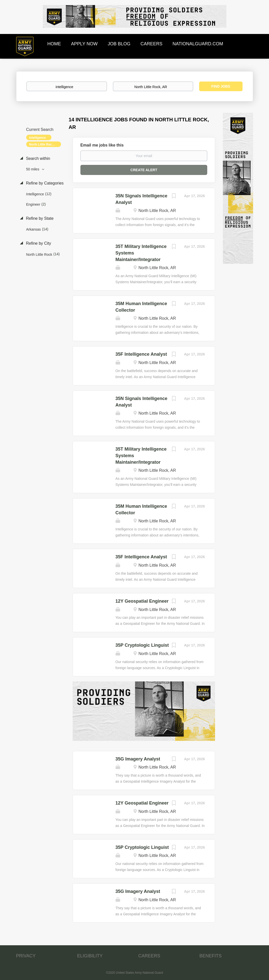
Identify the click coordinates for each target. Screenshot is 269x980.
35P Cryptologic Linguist (142, 645)
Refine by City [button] (38, 243)
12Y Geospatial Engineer (142, 601)
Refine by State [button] (39, 218)
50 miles (33, 169)
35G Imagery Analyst (138, 759)
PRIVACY (26, 956)
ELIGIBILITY (90, 956)
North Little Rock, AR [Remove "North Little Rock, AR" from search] (44, 144)
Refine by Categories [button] (44, 183)
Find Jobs (221, 86)
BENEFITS (211, 956)
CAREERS (149, 956)
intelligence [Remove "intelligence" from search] (38, 138)
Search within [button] (38, 158)
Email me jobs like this (102, 145)
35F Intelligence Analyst (141, 354)
